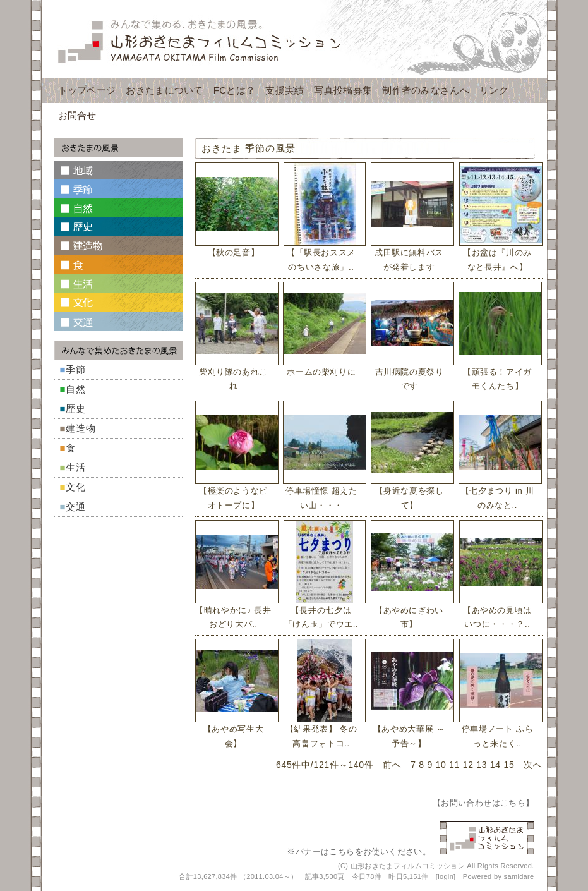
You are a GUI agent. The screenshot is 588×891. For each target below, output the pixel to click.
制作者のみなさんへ (426, 90)
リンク (494, 90)
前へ (392, 765)
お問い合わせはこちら (483, 803)
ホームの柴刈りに (321, 372)
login (446, 876)
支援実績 (285, 90)
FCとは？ (235, 90)
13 (482, 765)
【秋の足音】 (234, 252)
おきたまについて (164, 90)
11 (454, 765)
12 (468, 765)
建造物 (81, 428)
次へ (533, 765)
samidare (519, 876)
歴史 (76, 409)
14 (495, 765)
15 (509, 765)
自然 (76, 389)
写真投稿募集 (343, 90)
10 (441, 765)
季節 (76, 369)
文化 (76, 487)
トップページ (87, 90)
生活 (76, 467)
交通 (76, 506)
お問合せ (77, 115)
